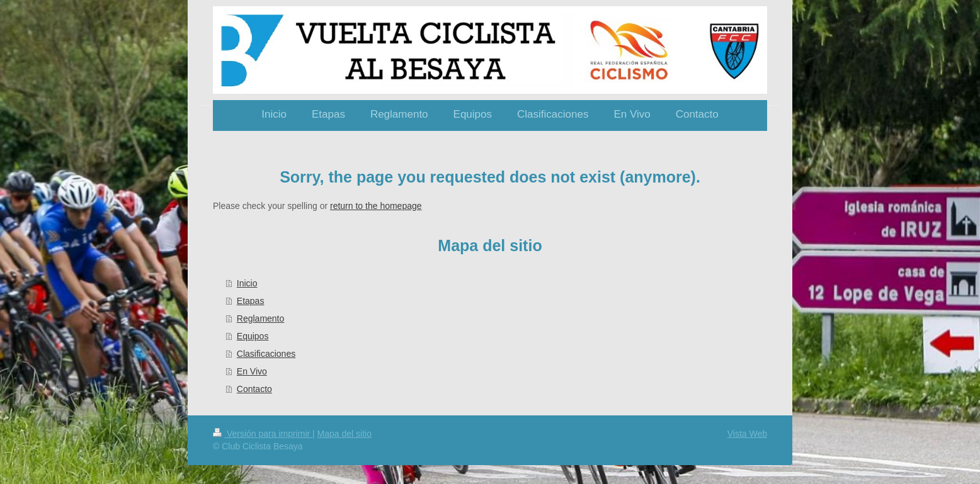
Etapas (251, 301)
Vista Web (747, 434)
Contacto (254, 389)
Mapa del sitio (345, 434)
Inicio (247, 283)
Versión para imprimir (263, 434)
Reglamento (261, 318)
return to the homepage (376, 206)
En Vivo (252, 371)
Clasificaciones (266, 354)
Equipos (253, 336)
